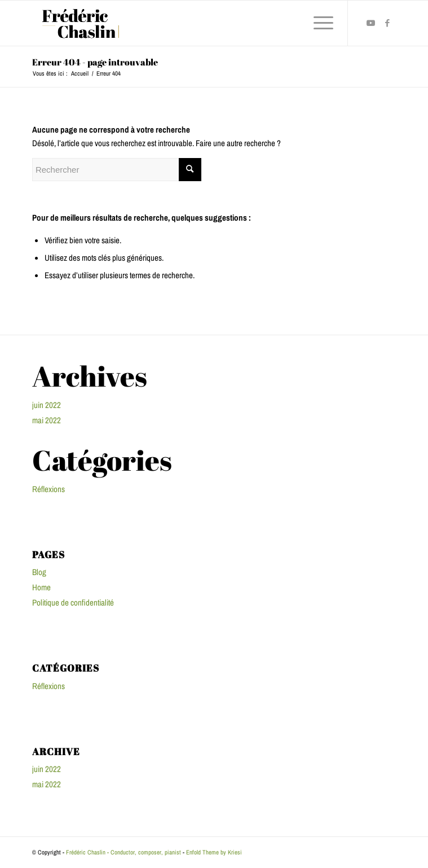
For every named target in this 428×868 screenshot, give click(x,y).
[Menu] (318, 23)
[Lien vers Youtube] (370, 23)
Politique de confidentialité (73, 602)
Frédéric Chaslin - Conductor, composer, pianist (123, 852)
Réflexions (48, 489)
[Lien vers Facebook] (387, 23)
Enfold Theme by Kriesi (214, 852)
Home (41, 587)
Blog (39, 572)
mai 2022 (47, 420)
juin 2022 (47, 405)
